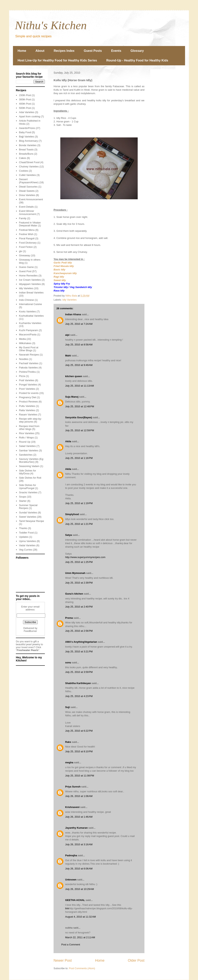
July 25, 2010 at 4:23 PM (79, 696)
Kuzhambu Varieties (30, 323)
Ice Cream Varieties (30, 280)
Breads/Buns (26, 154)
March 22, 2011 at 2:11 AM (80, 937)
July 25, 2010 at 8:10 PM (79, 751)
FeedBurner (30, 631)
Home (22, 51)
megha (69, 762)
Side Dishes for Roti (30, 478)
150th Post (25, 95)
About (40, 51)
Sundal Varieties (28, 513)
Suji (67, 707)
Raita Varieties (27, 410)
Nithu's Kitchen (51, 25)
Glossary (137, 51)
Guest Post (25, 271)
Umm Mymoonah (75, 573)
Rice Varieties (27, 433)
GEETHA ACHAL (75, 900)
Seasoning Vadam (29, 466)
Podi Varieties (27, 380)
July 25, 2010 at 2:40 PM (79, 607)
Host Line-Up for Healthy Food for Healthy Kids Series (57, 60)
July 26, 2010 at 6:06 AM (79, 869)
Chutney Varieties (29, 167)
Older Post (136, 960)
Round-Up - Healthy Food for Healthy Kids (137, 60)
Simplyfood (72, 514)
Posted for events (29, 393)
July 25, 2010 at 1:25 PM (79, 562)
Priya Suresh (73, 787)
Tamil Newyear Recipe (31, 521)
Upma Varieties (27, 541)
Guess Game (26, 267)
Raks (68, 742)
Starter (23, 501)
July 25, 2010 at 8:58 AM (79, 345)
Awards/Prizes (27, 128)
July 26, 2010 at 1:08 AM (79, 796)
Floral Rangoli (27, 238)
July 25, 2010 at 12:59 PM (80, 430)
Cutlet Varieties (27, 175)
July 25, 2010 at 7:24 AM (79, 324)
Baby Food (25, 132)
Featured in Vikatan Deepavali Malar (30, 224)
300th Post (25, 99)
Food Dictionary (28, 243)
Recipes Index (64, 51)
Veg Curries (26, 550)
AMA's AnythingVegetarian (81, 642)
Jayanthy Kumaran (76, 828)
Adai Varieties (27, 112)
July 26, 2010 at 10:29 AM (80, 889)
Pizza (22, 376)
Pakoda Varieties (28, 368)
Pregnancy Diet (28, 397)
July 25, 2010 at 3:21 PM (79, 651)
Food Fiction (26, 247)
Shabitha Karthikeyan (78, 683)
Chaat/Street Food (29, 162)
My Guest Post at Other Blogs (29, 349)
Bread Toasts (26, 150)
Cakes (23, 158)
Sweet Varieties (28, 517)
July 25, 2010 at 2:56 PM (79, 631)
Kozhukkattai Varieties (31, 316)
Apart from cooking (29, 116)
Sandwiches (26, 455)
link (67, 908)
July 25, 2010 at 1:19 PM (79, 503)
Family (23, 218)
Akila (68, 441)
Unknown (71, 880)
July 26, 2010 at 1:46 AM (79, 817)
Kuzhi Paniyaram (28, 330)
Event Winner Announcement (27, 213)
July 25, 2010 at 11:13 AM (80, 386)
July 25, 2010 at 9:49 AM (79, 365)
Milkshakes (25, 343)
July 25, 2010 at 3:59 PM (79, 672)
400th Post (25, 104)
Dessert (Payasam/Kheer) (29, 181)
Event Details (26, 207)
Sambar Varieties (29, 450)
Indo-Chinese (26, 300)
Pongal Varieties (28, 385)
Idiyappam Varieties (30, 284)
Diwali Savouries (28, 187)
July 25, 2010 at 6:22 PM (79, 731)
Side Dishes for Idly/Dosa (27, 472)
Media (22, 339)
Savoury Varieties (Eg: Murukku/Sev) (31, 461)
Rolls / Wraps (26, 438)
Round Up (25, 442)
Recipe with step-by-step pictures (30, 420)
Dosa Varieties (27, 195)
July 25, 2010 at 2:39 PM (79, 583)
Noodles (24, 359)
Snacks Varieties (28, 492)
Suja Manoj (72, 397)
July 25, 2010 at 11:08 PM (80, 776)
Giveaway (24, 255)
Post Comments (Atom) (82, 968)
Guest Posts (93, 51)
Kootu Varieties (27, 311)
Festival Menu (27, 230)
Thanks (23, 528)
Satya (69, 535)
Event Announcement (31, 199)
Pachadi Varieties (29, 363)
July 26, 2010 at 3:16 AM (79, 844)
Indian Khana (73, 314)
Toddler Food (26, 533)
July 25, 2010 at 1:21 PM (79, 524)
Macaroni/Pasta (28, 334)
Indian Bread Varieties (31, 293)
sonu (68, 663)
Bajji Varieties (26, 137)
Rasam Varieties (28, 415)
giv (21, 251)
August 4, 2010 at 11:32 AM (81, 917)
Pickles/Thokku (27, 372)
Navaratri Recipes (29, 355)
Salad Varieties (27, 446)
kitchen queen (74, 376)
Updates (24, 537)
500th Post (25, 108)
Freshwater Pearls (28, 650)
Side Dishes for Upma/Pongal (27, 487)
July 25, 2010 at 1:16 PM (79, 458)
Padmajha (71, 855)
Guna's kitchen (74, 594)
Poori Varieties (27, 389)
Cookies (23, 171)
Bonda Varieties (28, 145)
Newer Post (63, 960)
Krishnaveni (72, 807)
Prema (69, 618)
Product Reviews (28, 402)
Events (116, 51)
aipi (67, 335)
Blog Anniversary (28, 141)
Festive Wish (26, 234)
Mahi (68, 356)
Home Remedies (28, 276)
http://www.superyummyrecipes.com (85, 557)
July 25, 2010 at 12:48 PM (80, 406)
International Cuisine (30, 304)
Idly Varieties (70, 300)
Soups (23, 497)
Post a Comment (71, 945)
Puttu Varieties (27, 406)
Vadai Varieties (27, 545)
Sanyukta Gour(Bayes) (79, 417)
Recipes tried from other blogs (29, 428)
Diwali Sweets (27, 191)
